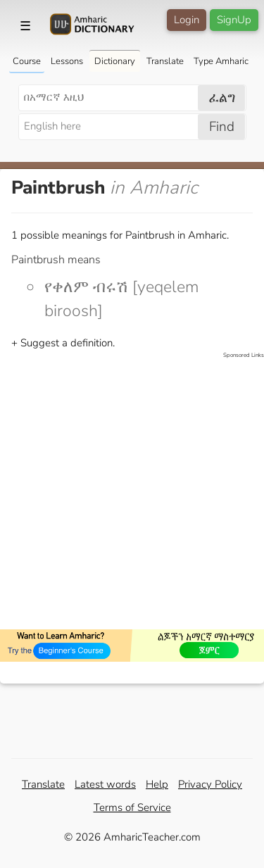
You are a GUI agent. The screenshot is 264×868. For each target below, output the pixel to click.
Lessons (67, 61)
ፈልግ (222, 98)
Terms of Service (132, 807)
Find (222, 127)
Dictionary (115, 61)
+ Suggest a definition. (63, 343)
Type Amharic (221, 61)
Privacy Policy (210, 784)
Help (157, 784)
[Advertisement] (132, 492)
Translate (165, 61)
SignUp (234, 20)
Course (27, 61)
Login (187, 20)
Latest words (105, 784)
